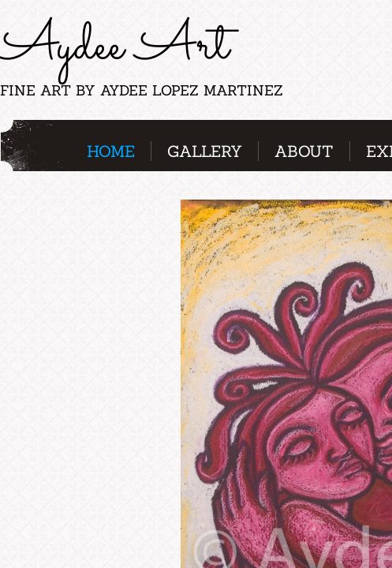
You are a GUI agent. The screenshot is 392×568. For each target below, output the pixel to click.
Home (111, 151)
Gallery (205, 151)
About (304, 151)
